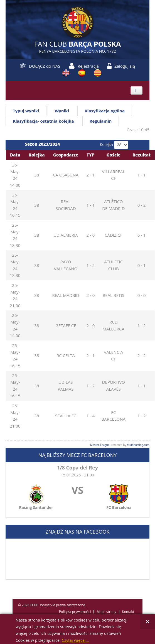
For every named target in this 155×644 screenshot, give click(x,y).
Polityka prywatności (75, 612)
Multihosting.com (138, 445)
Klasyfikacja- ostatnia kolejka (43, 121)
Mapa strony (106, 612)
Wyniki (62, 111)
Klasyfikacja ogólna (105, 111)
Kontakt (128, 612)
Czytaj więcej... (75, 641)
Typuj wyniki (26, 111)
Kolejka (106, 144)
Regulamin (101, 121)
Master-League (100, 445)
